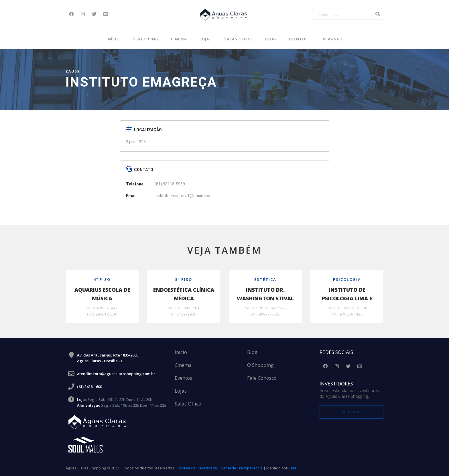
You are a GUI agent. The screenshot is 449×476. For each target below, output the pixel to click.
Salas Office (188, 403)
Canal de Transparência (242, 467)
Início (113, 39)
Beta (292, 467)
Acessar (352, 411)
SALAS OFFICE (238, 39)
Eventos (298, 39)
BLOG (271, 39)
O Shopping (145, 39)
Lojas (206, 39)
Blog (252, 352)
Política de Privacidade (197, 467)
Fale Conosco (262, 378)
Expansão (331, 39)
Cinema (179, 39)
